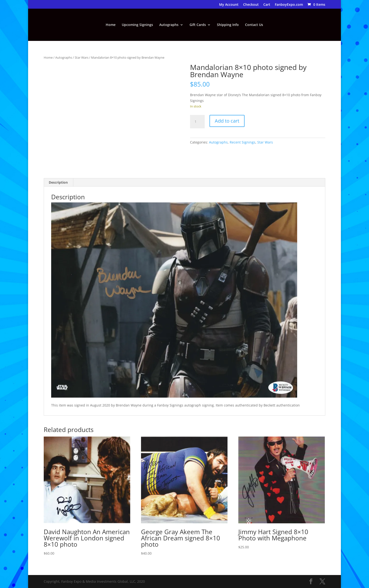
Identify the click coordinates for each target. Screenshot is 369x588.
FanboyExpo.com (289, 5)
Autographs (169, 25)
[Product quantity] (197, 122)
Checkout (251, 5)
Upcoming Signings (137, 25)
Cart (267, 5)
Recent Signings (243, 142)
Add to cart (227, 121)
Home (111, 25)
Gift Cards (198, 25)
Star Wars (82, 57)
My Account (229, 5)
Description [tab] (58, 182)
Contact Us (254, 25)
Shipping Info (228, 25)
